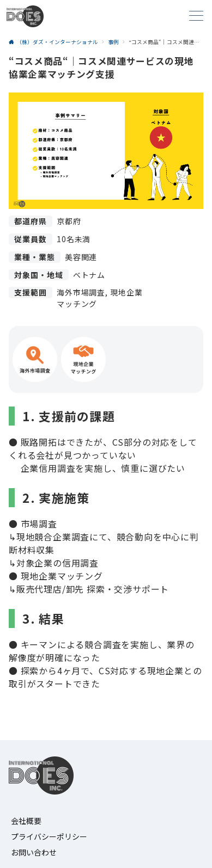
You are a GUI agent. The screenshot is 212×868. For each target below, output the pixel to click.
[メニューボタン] (196, 17)
